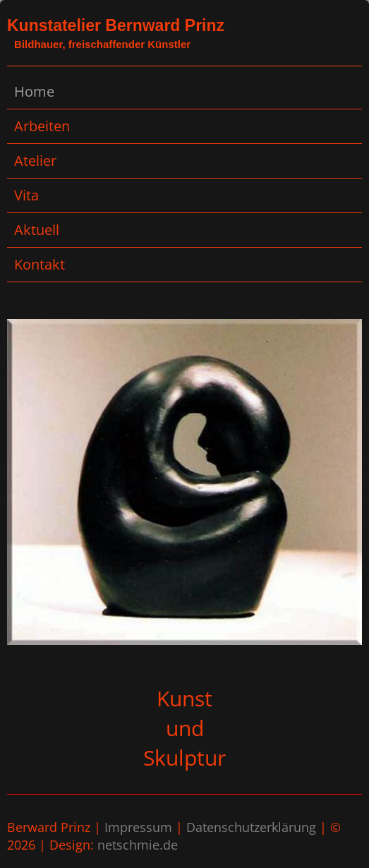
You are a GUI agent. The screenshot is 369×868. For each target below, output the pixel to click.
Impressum (138, 827)
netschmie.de (138, 845)
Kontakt (40, 264)
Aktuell (37, 230)
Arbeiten (42, 126)
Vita (26, 195)
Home (34, 91)
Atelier (35, 161)
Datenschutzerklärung (251, 827)
